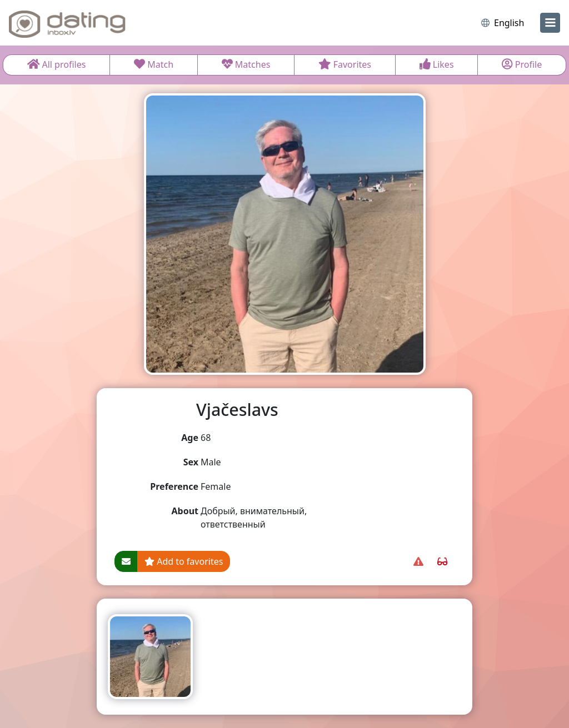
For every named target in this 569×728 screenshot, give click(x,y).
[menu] (550, 23)
